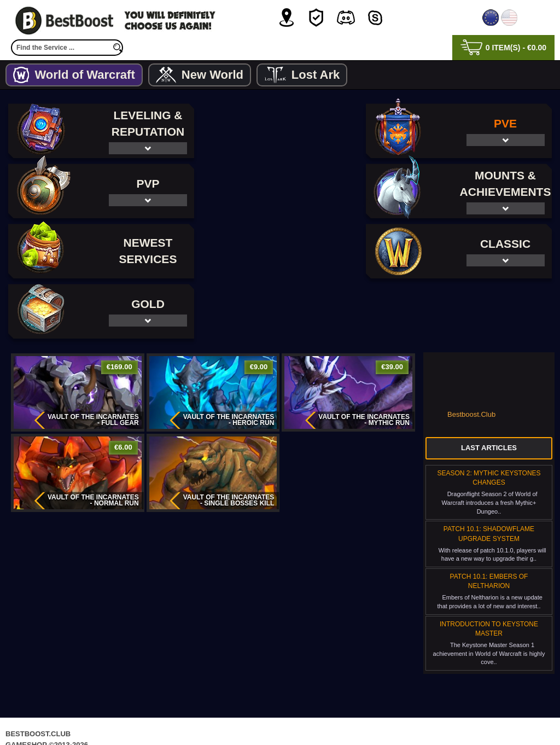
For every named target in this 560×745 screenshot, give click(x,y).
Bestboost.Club (471, 354)
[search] (118, 48)
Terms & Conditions (316, 715)
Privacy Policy (234, 715)
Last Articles (489, 388)
